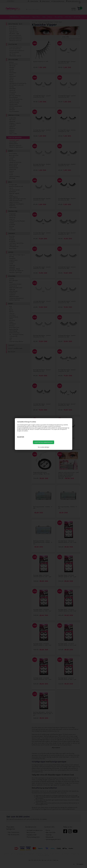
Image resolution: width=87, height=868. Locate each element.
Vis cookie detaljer (44, 447)
